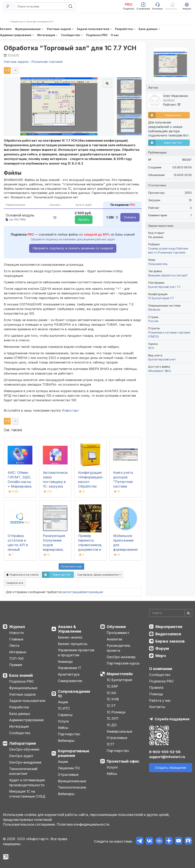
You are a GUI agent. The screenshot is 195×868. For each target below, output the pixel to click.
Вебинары (66, 741)
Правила (156, 688)
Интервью (18, 652)
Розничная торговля (172, 252)
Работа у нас (160, 700)
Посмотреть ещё (71, 566)
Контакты (157, 707)
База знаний (21, 675)
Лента (14, 646)
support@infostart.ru (167, 757)
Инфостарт (70, 410)
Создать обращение (171, 768)
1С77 (110, 744)
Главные (16, 639)
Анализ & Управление (70, 629)
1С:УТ (111, 706)
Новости (16, 633)
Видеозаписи (168, 634)
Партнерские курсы (123, 663)
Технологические (72, 787)
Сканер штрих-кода (162, 248)
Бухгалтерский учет (162, 359)
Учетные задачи (22, 694)
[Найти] (188, 613)
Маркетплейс (120, 674)
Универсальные (119, 731)
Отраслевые (68, 775)
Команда (65, 662)
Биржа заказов (170, 641)
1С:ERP (112, 686)
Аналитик (114, 639)
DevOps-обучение (24, 749)
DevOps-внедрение (25, 762)
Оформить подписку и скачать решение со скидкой (73, 248)
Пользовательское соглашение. (29, 824)
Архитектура (69, 674)
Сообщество (20, 733)
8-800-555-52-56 (165, 752)
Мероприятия (169, 627)
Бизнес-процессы (73, 644)
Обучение (116, 627)
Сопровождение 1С (74, 694)
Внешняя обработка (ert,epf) (168, 275)
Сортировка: (99, 575)
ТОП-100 (16, 658)
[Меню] (8, 6)
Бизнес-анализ (70, 637)
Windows (154, 310)
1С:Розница (116, 712)
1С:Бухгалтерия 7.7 (161, 298)
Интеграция (19, 726)
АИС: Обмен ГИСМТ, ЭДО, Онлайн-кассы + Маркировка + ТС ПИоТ (20, 482)
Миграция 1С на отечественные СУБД (27, 794)
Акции (63, 702)
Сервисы (65, 715)
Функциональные (23, 688)
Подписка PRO (21, 681)
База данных (20, 714)
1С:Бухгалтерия (119, 680)
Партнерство (69, 734)
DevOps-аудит (21, 756)
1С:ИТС (64, 708)
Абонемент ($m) (160, 371)
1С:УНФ (113, 699)
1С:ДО (112, 725)
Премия (16, 665)
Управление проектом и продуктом (76, 653)
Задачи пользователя (27, 701)
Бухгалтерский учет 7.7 (164, 287)
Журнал (17, 627)
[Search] (171, 613)
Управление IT (70, 668)
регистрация (72, 592)
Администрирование (26, 720)
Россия (153, 321)
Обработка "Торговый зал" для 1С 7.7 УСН (70, 48)
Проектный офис (123, 761)
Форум (162, 648)
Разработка (19, 707)
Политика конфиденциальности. (83, 824)
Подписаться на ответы (22, 575)
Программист (118, 633)
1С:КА (111, 693)
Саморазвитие (70, 681)
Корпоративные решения (74, 753)
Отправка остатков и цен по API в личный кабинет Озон (19, 545)
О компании (161, 669)
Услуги (63, 721)
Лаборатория (22, 743)
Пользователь (158, 264)
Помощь (156, 694)
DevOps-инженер (121, 657)
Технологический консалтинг (23, 771)
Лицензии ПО (69, 768)
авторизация (93, 592)
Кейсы (63, 728)
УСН (151, 348)
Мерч (161, 656)
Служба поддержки (172, 719)
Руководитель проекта (119, 648)
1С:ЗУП (113, 718)
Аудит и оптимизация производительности (27, 783)
